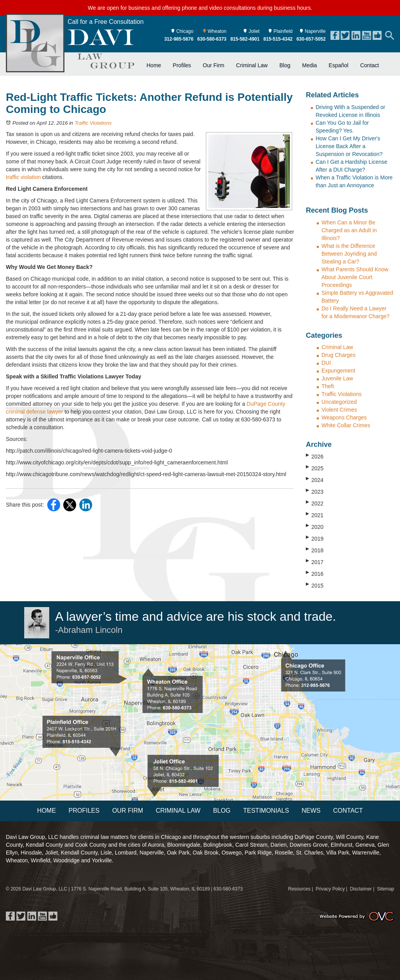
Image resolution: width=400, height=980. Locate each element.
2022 (315, 503)
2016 (315, 573)
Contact (370, 65)
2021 (315, 515)
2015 (315, 585)
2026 (315, 456)
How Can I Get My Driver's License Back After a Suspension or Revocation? (349, 146)
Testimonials (266, 811)
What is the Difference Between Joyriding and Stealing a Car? (349, 254)
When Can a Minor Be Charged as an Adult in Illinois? (349, 230)
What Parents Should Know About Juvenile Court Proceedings (355, 277)
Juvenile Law (337, 378)
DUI (326, 363)
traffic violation (23, 177)
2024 (315, 480)
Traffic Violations (93, 123)
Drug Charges (338, 355)
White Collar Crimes (346, 425)
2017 (315, 562)
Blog (285, 65)
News (311, 811)
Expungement (338, 371)
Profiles (182, 65)
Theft (328, 386)
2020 (315, 527)
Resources (299, 889)
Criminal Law (252, 65)
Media (309, 65)
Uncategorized (339, 402)
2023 (315, 491)
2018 (315, 550)
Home (154, 65)
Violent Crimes (339, 410)
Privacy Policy (330, 889)
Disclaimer (361, 889)
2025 (315, 468)
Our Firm (213, 65)
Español (338, 65)
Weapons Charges (344, 417)
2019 (315, 538)
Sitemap (386, 889)
